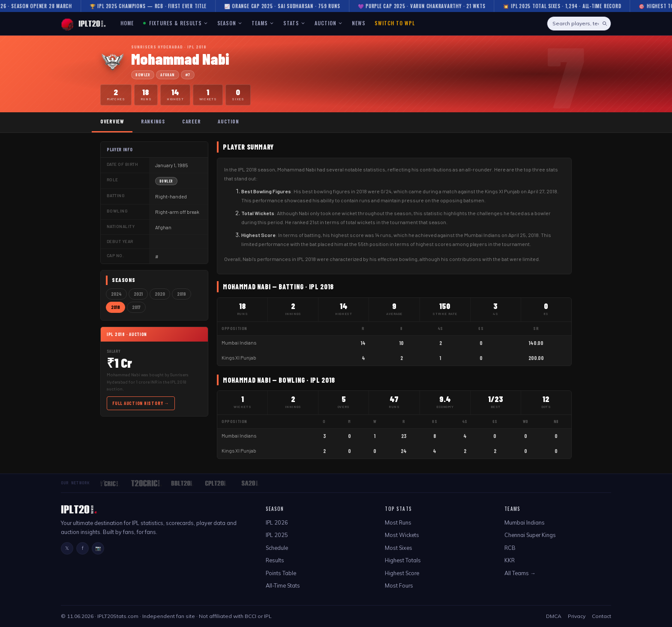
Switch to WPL (394, 23)
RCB (510, 548)
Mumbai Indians (239, 343)
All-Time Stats (283, 585)
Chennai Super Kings (530, 535)
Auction (228, 121)
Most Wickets (402, 535)
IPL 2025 (277, 535)
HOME (127, 23)
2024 (116, 294)
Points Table (281, 573)
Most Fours (399, 585)
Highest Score (402, 573)
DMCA (554, 616)
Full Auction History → (141, 403)
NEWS (359, 23)
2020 (160, 294)
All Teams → (520, 573)
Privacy (577, 616)
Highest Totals (403, 560)
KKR (510, 560)
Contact (601, 616)
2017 (136, 307)
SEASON (230, 23)
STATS (294, 23)
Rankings (153, 121)
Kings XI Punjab (239, 358)
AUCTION (328, 23)
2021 (138, 294)
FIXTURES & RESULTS (175, 23)
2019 (181, 294)
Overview (112, 121)
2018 (115, 307)
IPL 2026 (277, 522)
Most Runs (398, 522)
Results (275, 560)
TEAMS (263, 23)
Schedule (277, 548)
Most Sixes (399, 548)
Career (191, 121)
